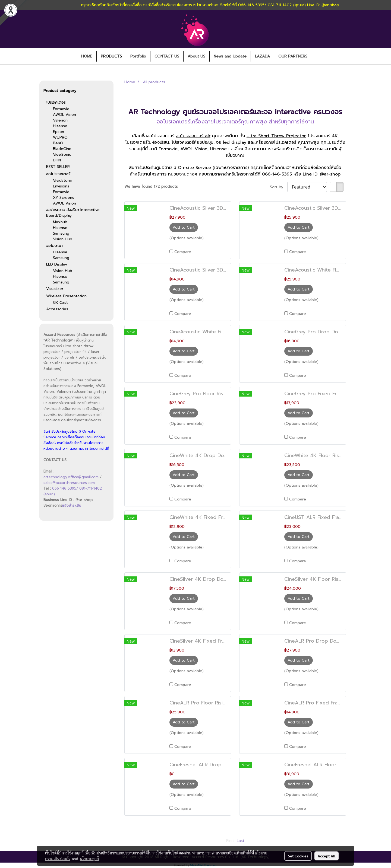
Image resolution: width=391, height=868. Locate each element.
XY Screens (64, 198)
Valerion (60, 120)
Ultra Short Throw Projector (276, 136)
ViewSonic (62, 154)
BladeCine (62, 149)
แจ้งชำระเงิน (72, 505)
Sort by (279, 187)
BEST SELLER (58, 167)
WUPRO (60, 137)
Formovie (61, 109)
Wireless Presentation (66, 296)
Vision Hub (63, 239)
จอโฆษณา (54, 246)
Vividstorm (63, 181)
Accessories (57, 309)
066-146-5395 (277, 174)
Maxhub (60, 222)
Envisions (61, 186)
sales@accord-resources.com (69, 483)
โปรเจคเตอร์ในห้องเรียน (147, 142)
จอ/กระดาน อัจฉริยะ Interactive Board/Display (73, 213)
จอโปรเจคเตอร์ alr (193, 136)
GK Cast (60, 303)
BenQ (58, 143)
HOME (87, 56)
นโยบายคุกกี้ (89, 859)
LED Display (57, 264)
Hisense (60, 126)
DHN (57, 160)
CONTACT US (167, 56)
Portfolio (138, 56)
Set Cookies (298, 856)
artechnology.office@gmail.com (71, 477)
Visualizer (55, 289)
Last (241, 841)
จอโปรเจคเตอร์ (58, 174)
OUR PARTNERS (293, 56)
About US (196, 56)
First (230, 841)
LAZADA (262, 56)
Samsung (61, 233)
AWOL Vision (64, 115)
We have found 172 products (151, 186)
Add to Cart (184, 227)
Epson (59, 132)
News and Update (230, 56)
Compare (183, 252)
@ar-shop (330, 174)
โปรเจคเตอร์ (56, 102)
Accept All (327, 856)
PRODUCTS (111, 56)
